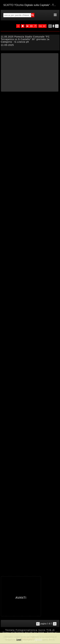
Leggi (19, 640)
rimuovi (38, 640)
